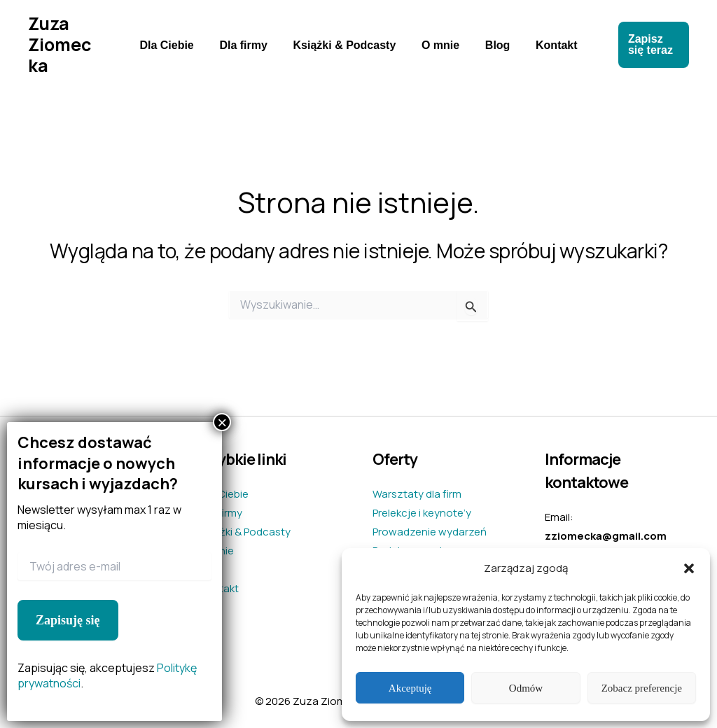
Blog (493, 45)
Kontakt (548, 45)
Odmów (526, 688)
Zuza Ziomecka (64, 44)
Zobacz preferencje (642, 688)
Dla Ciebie (175, 45)
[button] (689, 568)
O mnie (439, 45)
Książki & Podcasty (346, 45)
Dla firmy (248, 45)
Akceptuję (410, 688)
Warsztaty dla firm (417, 494)
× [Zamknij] (222, 422)
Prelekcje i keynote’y (422, 513)
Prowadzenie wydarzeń (430, 532)
